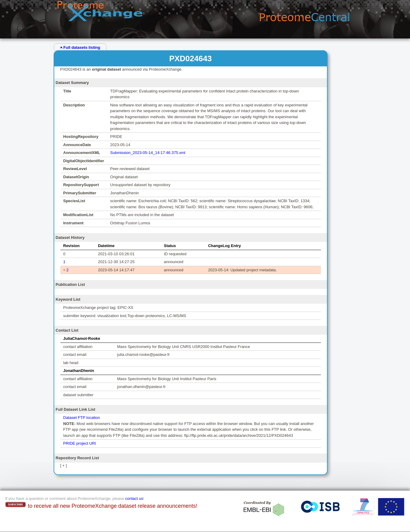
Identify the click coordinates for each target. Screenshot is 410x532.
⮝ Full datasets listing (80, 47)
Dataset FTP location (82, 418)
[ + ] (64, 465)
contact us (134, 499)
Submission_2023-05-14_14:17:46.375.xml (148, 153)
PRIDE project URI (80, 443)
